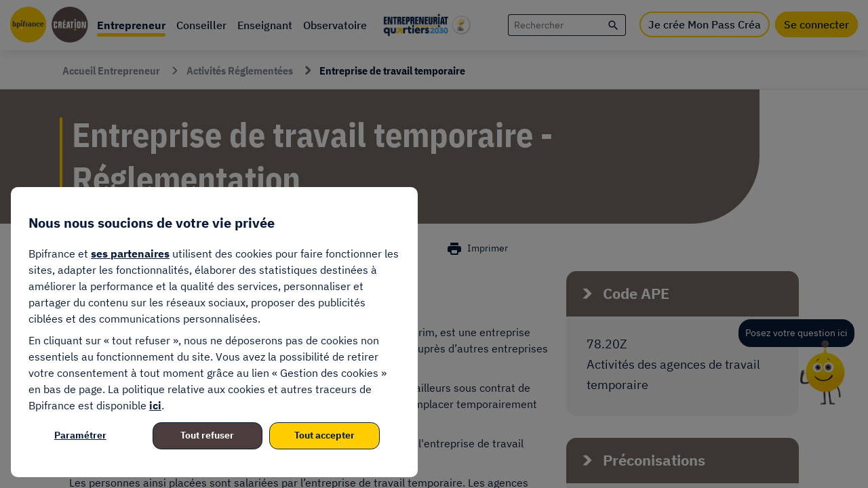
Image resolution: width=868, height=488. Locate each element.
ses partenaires (130, 253)
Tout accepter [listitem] (324, 435)
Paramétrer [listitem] (80, 435)
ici (155, 405)
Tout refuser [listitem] (207, 435)
